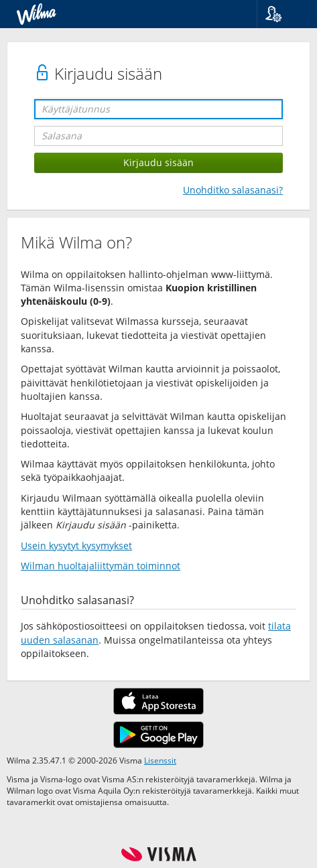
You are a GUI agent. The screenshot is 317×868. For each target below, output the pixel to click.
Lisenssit (160, 760)
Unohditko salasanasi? (233, 190)
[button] (282, 14)
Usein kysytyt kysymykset (76, 546)
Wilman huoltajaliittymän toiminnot (101, 566)
